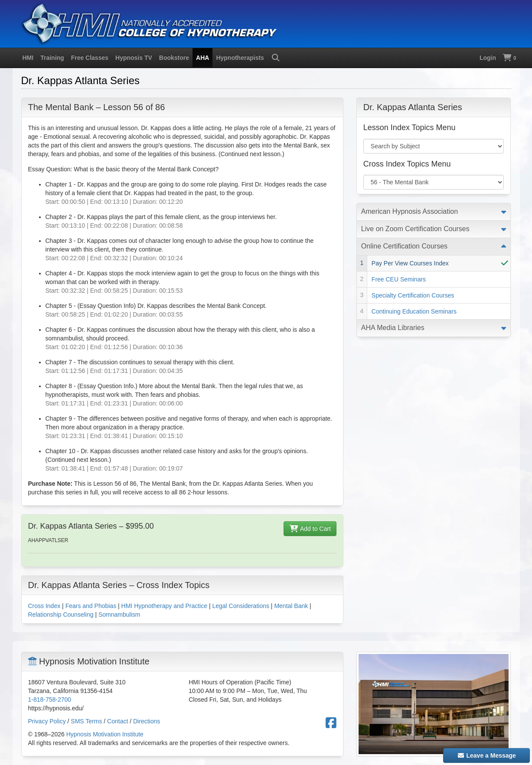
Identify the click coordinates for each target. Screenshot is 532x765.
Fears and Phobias (91, 606)
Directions (147, 721)
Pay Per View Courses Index (410, 263)
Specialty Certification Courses (413, 295)
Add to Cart (310, 529)
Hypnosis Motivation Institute (105, 734)
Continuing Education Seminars (414, 311)
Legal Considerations (241, 606)
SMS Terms (86, 721)
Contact (117, 721)
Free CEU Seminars (399, 279)
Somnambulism (119, 615)
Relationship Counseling (61, 615)
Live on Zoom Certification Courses (415, 229)
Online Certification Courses (404, 246)
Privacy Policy (47, 721)
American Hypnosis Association (410, 211)
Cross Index (44, 606)
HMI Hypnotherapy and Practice (164, 606)
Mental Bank (291, 606)
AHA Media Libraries (393, 328)
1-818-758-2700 (50, 700)
